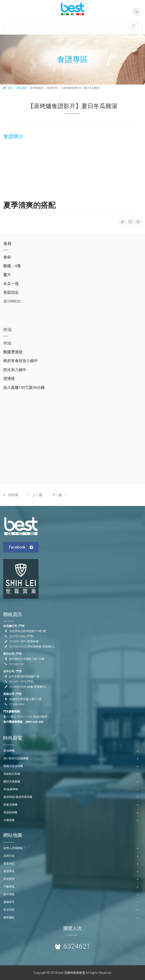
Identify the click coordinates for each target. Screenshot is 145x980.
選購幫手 (9, 902)
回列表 (11, 495)
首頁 (10, 88)
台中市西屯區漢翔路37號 (24, 676)
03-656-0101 (17, 664)
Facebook (21, 547)
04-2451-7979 (18, 682)
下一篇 (59, 495)
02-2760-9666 (18, 636)
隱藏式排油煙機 (13, 766)
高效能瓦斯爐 (12, 774)
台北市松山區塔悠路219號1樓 (27, 631)
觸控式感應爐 (12, 781)
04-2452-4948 (18, 687)
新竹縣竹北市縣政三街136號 (27, 659)
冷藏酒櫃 (9, 820)
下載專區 (9, 887)
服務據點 (9, 917)
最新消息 (9, 863)
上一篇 (35, 495)
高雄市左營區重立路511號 (25, 699)
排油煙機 (9, 751)
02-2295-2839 (18, 641)
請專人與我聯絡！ (15, 848)
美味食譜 (22, 88)
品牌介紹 (9, 856)
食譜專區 (9, 871)
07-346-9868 (17, 704)
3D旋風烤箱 (11, 789)
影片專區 (9, 894)
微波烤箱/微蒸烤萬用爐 (18, 797)
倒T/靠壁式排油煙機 (16, 758)
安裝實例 (9, 879)
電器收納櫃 (10, 812)
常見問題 (9, 910)
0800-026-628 (34, 722)
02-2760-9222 (18, 646)
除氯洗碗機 (10, 805)
